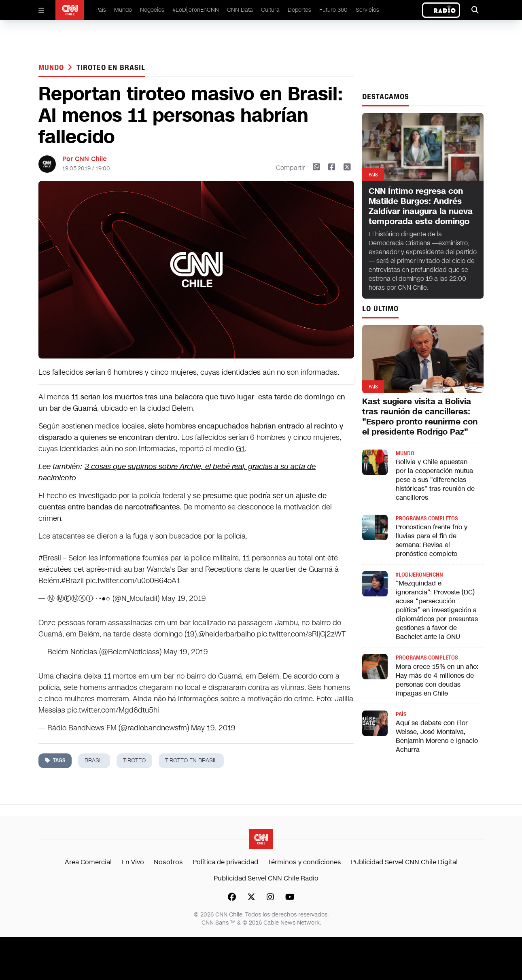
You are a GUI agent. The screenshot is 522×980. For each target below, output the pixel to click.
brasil (94, 760)
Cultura (270, 10)
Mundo (123, 10)
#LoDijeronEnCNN (196, 10)
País (101, 10)
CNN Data (240, 10)
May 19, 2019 (184, 598)
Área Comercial (88, 862)
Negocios (152, 10)
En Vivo (133, 862)
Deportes (299, 10)
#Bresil (50, 558)
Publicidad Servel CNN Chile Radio (266, 878)
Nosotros (168, 862)
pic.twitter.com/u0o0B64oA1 (133, 581)
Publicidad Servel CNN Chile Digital (404, 862)
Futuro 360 (333, 10)
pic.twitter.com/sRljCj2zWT (301, 634)
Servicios (367, 10)
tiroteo (134, 760)
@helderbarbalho (227, 634)
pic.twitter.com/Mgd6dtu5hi (113, 710)
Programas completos (427, 519)
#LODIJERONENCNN (419, 575)
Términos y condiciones (304, 862)
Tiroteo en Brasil (111, 68)
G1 (240, 449)
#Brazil (72, 581)
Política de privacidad (225, 862)
